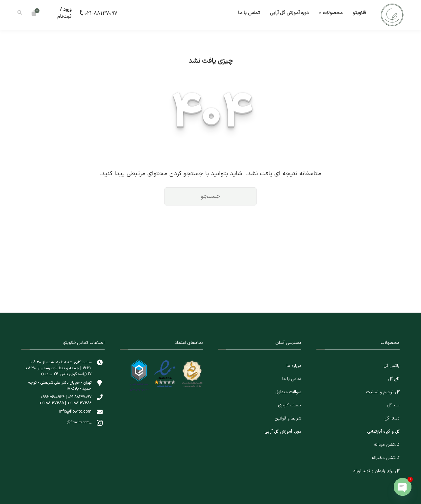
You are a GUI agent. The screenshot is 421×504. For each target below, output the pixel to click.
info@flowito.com (75, 412)
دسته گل (392, 419)
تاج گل (394, 379)
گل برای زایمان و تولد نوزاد (376, 471)
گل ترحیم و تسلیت (383, 392)
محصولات (333, 13)
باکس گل (392, 366)
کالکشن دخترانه (386, 458)
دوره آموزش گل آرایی (289, 13)
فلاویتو (359, 13)
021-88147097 (98, 13)
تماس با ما (249, 13)
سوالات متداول (288, 392)
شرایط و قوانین (288, 419)
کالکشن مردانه (387, 445)
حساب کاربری (290, 405)
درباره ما (294, 366)
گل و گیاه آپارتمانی (383, 432)
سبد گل (393, 405)
